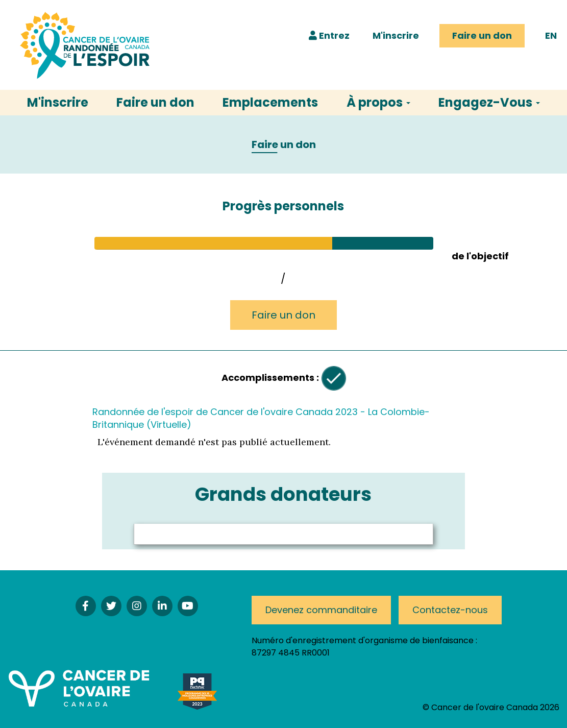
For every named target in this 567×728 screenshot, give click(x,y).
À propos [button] (378, 102)
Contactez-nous (450, 610)
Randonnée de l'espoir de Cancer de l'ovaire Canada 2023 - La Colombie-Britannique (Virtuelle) (261, 418)
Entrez (329, 35)
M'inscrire (396, 35)
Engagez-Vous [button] (489, 102)
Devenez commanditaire (321, 610)
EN (551, 35)
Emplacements (270, 102)
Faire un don (482, 35)
